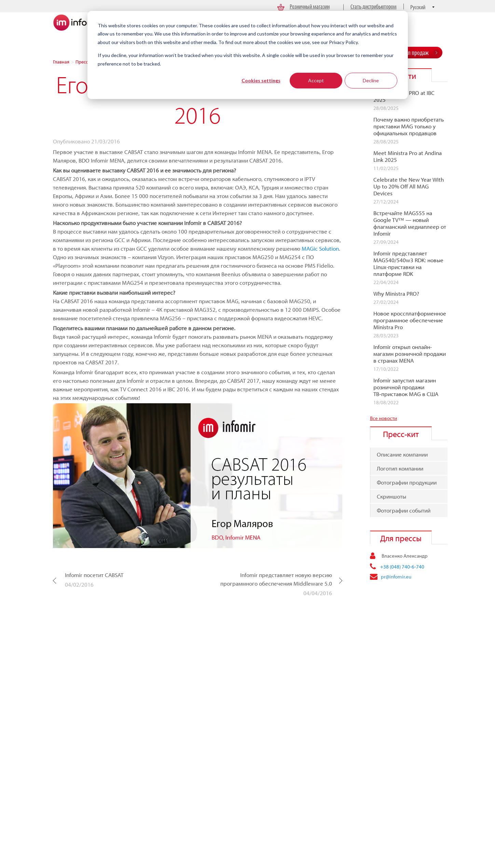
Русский (418, 7)
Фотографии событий (404, 510)
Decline (371, 80)
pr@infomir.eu (396, 577)
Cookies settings (261, 80)
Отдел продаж (413, 52)
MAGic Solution (320, 248)
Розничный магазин (310, 6)
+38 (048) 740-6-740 (402, 567)
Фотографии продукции (407, 482)
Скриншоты (391, 496)
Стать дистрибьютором (374, 6)
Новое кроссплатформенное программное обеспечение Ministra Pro (410, 320)
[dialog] (248, 55)
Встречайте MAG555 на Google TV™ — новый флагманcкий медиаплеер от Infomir (410, 223)
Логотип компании (400, 468)
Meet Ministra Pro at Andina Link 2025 (408, 156)
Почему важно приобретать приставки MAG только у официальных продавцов (409, 126)
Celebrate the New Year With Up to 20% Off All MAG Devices (409, 186)
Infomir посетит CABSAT (94, 575)
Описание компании (402, 454)
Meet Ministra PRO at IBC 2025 (404, 96)
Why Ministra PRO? (396, 294)
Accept (316, 80)
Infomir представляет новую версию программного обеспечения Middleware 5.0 (276, 579)
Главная (61, 62)
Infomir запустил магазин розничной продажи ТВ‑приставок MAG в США (406, 387)
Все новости (383, 418)
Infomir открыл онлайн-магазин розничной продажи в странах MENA (410, 354)
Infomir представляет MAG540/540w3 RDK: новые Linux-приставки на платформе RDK (408, 264)
